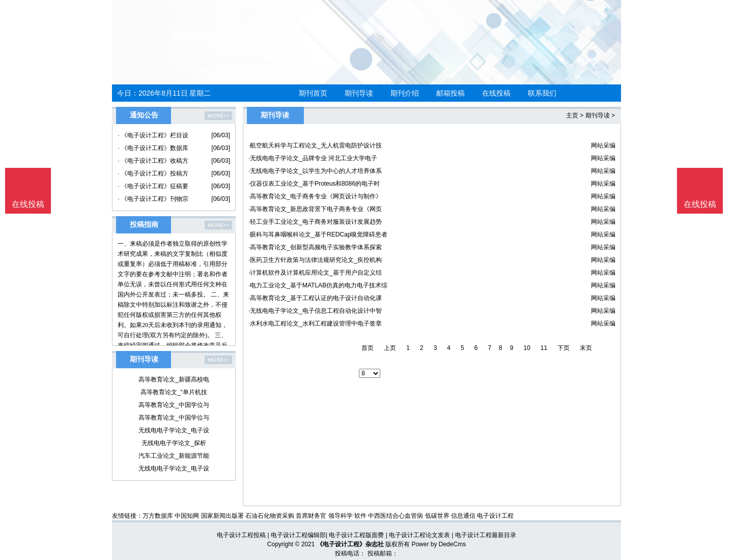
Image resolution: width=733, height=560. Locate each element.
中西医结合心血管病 (396, 516)
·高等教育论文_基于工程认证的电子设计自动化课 (315, 298)
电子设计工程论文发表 (419, 535)
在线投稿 (496, 93)
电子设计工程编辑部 (298, 535)
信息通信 (463, 516)
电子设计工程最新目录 (486, 535)
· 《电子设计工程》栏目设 (153, 135)
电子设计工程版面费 (356, 535)
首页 (368, 348)
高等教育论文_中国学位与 (174, 405)
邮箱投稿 (450, 93)
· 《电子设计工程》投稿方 (153, 173)
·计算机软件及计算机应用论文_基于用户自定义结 (315, 273)
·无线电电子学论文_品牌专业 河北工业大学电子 (313, 158)
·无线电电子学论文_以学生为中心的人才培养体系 (315, 171)
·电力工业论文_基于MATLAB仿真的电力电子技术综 (318, 285)
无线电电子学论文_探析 (174, 443)
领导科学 (341, 516)
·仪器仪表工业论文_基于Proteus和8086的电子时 (314, 184)
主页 (572, 115)
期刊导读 (359, 93)
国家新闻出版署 (222, 516)
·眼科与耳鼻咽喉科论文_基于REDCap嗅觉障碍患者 (318, 234)
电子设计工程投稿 (241, 535)
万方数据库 (158, 516)
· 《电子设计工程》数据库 (153, 148)
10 (527, 348)
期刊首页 (313, 93)
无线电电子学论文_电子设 (174, 430)
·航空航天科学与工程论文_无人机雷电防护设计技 (315, 145)
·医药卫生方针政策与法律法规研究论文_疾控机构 (315, 260)
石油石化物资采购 (270, 516)
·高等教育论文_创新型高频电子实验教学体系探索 (315, 247)
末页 (586, 348)
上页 (390, 348)
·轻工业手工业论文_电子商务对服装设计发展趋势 (315, 222)
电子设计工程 (495, 516)
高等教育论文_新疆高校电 (174, 379)
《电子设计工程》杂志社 (350, 544)
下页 (563, 348)
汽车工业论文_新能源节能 (174, 456)
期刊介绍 (405, 93)
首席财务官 (311, 516)
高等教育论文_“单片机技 (174, 392)
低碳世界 (437, 516)
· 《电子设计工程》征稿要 (153, 186)
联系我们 (542, 93)
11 (544, 348)
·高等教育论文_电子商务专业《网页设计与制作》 (315, 196)
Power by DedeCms (439, 544)
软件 (360, 516)
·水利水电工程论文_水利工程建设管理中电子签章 (315, 323)
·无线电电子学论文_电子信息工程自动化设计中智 (315, 311)
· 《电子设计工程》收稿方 (153, 161)
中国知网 (187, 516)
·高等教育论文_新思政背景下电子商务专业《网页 (315, 209)
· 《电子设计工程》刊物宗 (153, 199)
